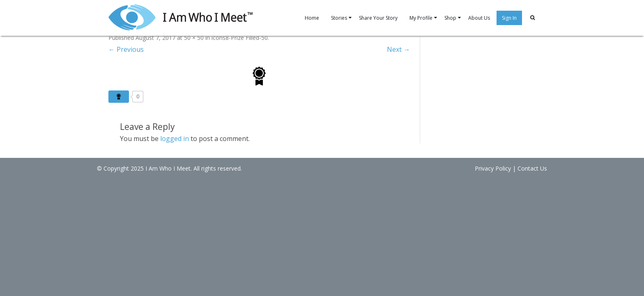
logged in (163, 139)
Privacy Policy (493, 168)
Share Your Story (371, 18)
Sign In (515, 18)
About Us (482, 18)
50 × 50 (182, 38)
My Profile (419, 18)
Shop (451, 18)
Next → (404, 49)
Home (298, 18)
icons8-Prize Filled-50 (228, 38)
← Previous (115, 49)
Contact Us (532, 168)
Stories (328, 18)
